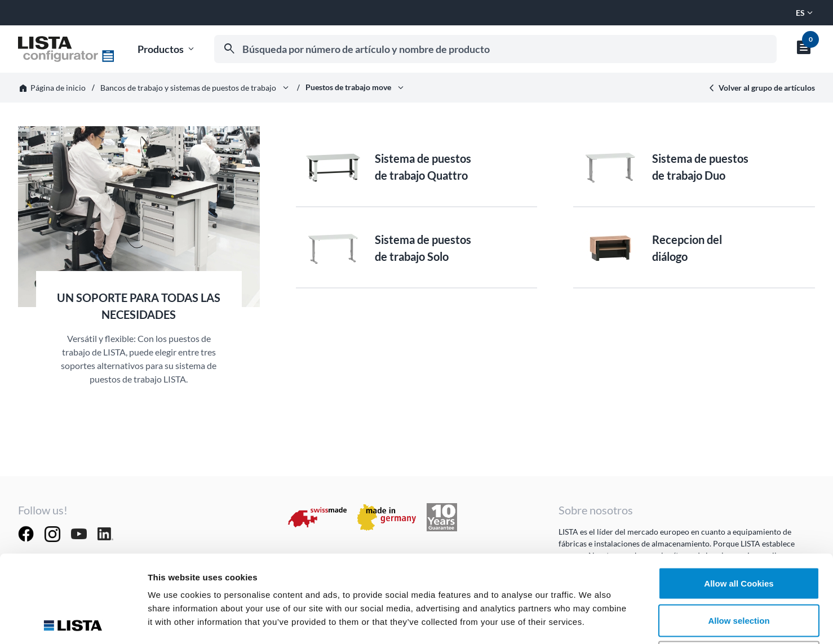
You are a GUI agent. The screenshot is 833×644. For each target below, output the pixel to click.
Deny (739, 570)
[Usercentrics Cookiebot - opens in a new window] (73, 622)
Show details (591, 622)
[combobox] (495, 49)
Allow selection (739, 533)
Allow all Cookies (739, 496)
